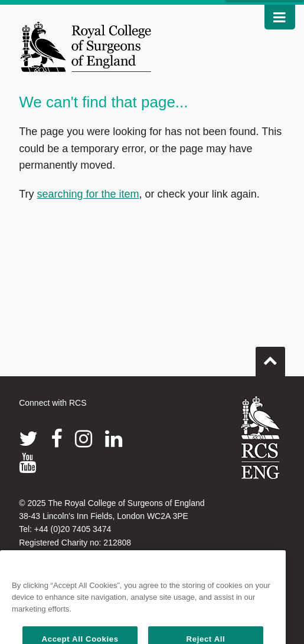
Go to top (270, 357)
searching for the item (88, 194)
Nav (275, 17)
